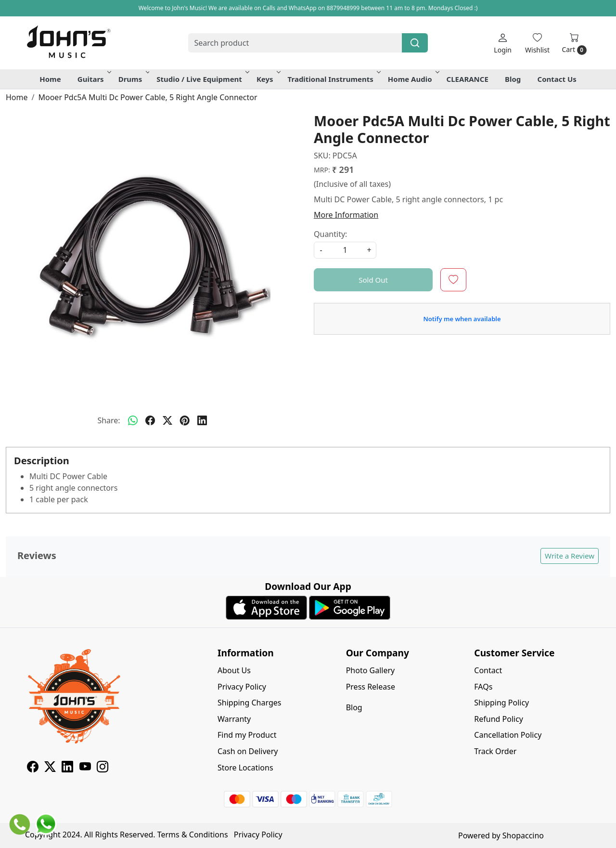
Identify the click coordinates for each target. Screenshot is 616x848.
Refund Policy (499, 719)
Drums (133, 79)
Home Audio (413, 79)
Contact (488, 670)
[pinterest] (185, 420)
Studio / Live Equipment (202, 79)
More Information (346, 215)
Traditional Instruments (334, 79)
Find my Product (247, 735)
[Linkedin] (67, 768)
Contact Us (557, 79)
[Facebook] (33, 768)
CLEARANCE (468, 79)
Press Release (371, 687)
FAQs (483, 687)
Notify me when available (462, 319)
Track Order (495, 751)
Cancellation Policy (508, 735)
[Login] (503, 43)
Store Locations (245, 768)
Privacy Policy (242, 687)
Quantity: (330, 234)
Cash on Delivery (248, 751)
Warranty (234, 719)
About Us (234, 670)
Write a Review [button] (570, 556)
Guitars (94, 79)
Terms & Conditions (193, 835)
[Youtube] (85, 768)
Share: (109, 420)
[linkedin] (202, 420)
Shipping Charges (249, 703)
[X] (50, 768)
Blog (513, 79)
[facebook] (150, 420)
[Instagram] (103, 768)
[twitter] (167, 420)
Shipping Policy (501, 703)
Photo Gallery (371, 670)
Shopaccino (523, 835)
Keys (268, 79)
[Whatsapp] (133, 420)
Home (50, 79)
